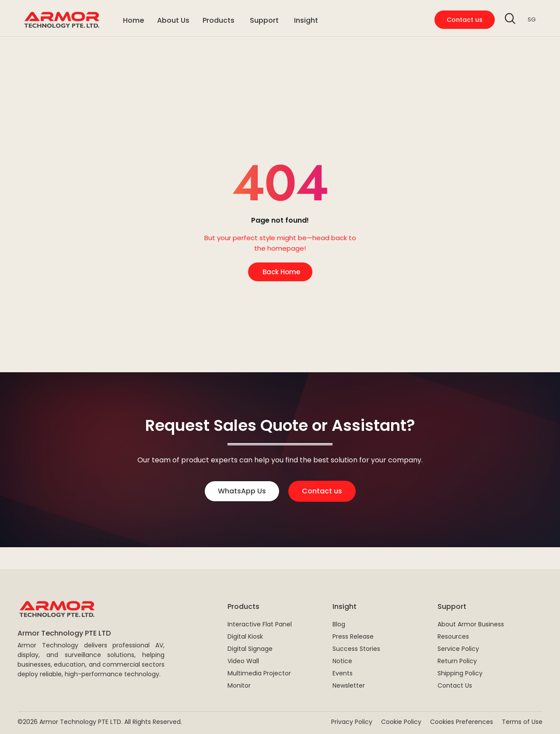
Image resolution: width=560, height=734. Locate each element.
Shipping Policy (460, 673)
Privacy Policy (352, 722)
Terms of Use (522, 722)
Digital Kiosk (245, 636)
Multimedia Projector (259, 673)
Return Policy (457, 661)
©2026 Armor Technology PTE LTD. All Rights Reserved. (100, 722)
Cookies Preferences (462, 722)
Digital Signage (250, 649)
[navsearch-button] (510, 20)
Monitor (239, 685)
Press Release (353, 636)
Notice (342, 661)
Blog (339, 624)
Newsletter (349, 685)
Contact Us (455, 685)
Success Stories (356, 649)
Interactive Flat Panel (260, 624)
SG (532, 19)
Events (343, 673)
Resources (453, 636)
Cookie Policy (401, 722)
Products (243, 606)
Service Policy (458, 649)
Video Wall (243, 661)
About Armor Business (471, 624)
